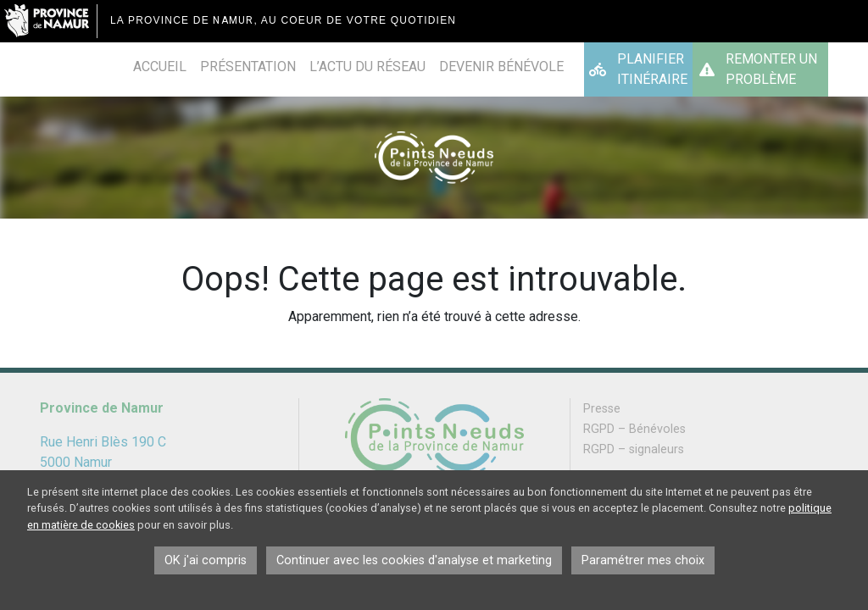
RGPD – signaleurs (634, 449)
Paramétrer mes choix (643, 560)
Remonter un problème (771, 69)
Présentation (248, 67)
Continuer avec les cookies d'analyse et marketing (414, 560)
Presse (602, 409)
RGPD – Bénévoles (634, 429)
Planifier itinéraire (652, 69)
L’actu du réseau (367, 67)
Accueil (160, 67)
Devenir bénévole (501, 67)
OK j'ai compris (206, 560)
